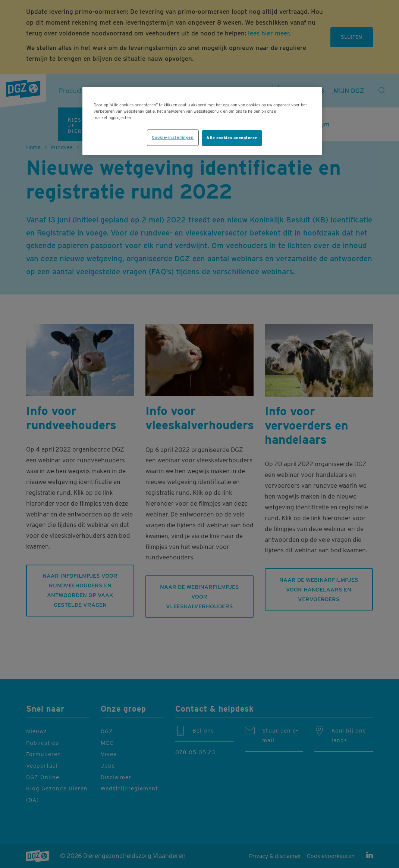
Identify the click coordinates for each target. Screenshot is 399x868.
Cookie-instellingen (173, 137)
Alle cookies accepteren (232, 138)
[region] (202, 121)
